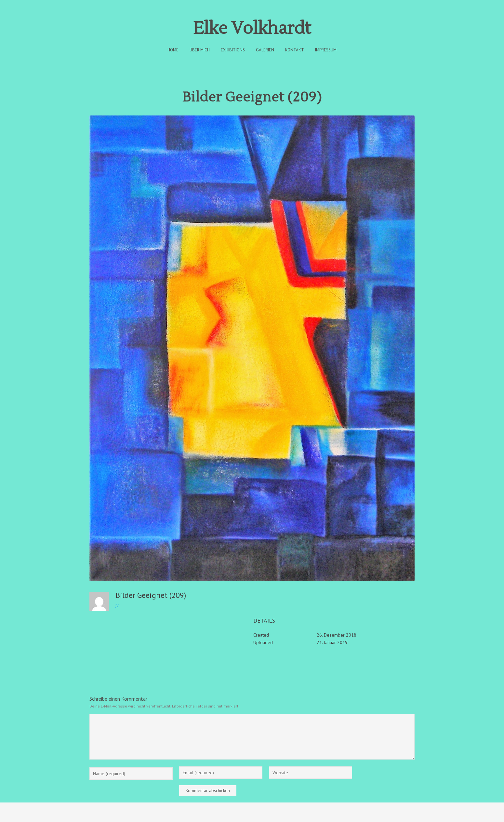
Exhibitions (233, 50)
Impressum (326, 50)
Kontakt (295, 50)
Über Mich (200, 50)
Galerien (265, 50)
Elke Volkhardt (252, 28)
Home (173, 50)
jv (117, 605)
